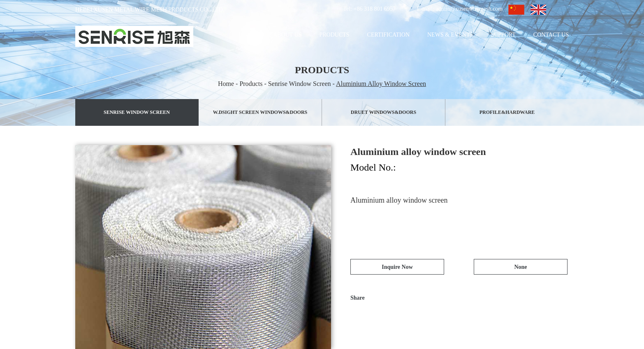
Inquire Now (397, 267)
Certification (388, 35)
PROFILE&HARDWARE (507, 112)
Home (247, 35)
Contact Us (551, 35)
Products (334, 35)
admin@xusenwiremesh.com (469, 9)
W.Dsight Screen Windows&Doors (260, 112)
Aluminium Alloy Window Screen (381, 84)
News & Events (450, 35)
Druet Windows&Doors (383, 112)
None (520, 267)
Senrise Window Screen (300, 84)
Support (503, 35)
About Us (287, 35)
